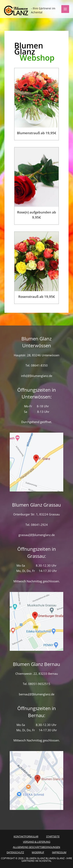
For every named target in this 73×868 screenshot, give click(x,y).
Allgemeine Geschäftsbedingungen (36, 847)
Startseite (53, 836)
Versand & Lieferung (37, 842)
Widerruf (38, 852)
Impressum (59, 852)
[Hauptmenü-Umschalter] (65, 9)
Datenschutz (15, 852)
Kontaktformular (26, 836)
